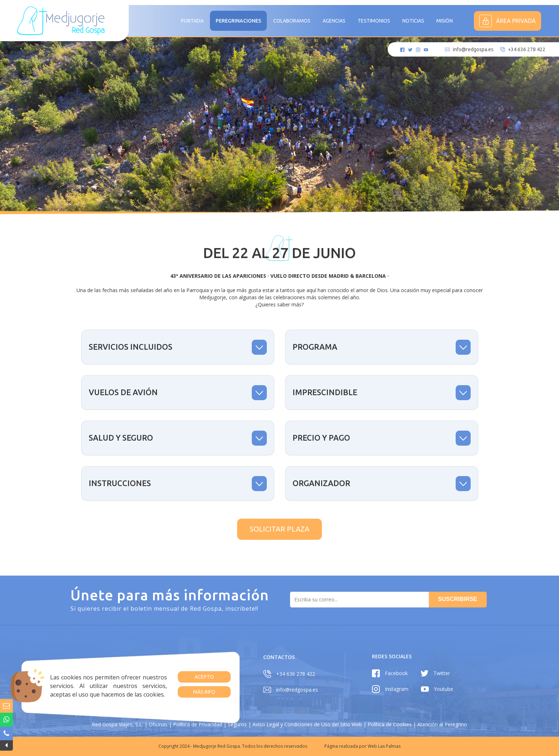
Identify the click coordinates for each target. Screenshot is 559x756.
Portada (192, 21)
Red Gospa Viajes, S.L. (117, 724)
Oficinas (158, 724)
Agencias (334, 21)
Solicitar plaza (279, 529)
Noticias (413, 21)
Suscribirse (458, 599)
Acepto (204, 677)
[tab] (178, 347)
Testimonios (374, 21)
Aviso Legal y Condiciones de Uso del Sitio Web (307, 724)
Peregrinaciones (238, 21)
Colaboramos (292, 21)
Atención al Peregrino (442, 724)
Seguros (237, 724)
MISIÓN (445, 21)
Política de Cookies (390, 724)
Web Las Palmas (384, 746)
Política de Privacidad (198, 724)
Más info (204, 692)
